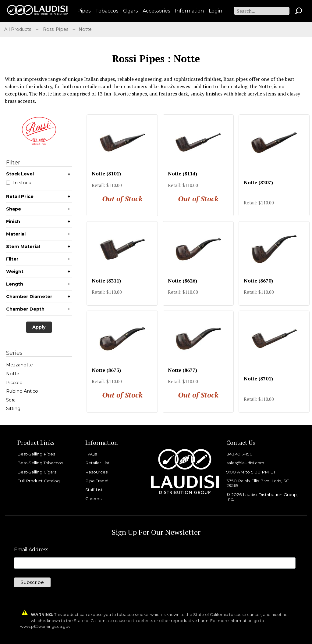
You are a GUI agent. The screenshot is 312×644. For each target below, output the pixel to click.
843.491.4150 (239, 454)
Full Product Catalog (39, 481)
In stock (19, 183)
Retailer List (97, 463)
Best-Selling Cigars (37, 472)
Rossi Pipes (56, 29)
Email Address (31, 550)
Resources (96, 472)
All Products (18, 29)
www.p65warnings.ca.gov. (46, 626)
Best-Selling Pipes (36, 454)
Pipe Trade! (97, 481)
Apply (39, 327)
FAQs (91, 454)
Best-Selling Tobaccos (40, 463)
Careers (93, 498)
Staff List (94, 490)
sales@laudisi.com (245, 463)
